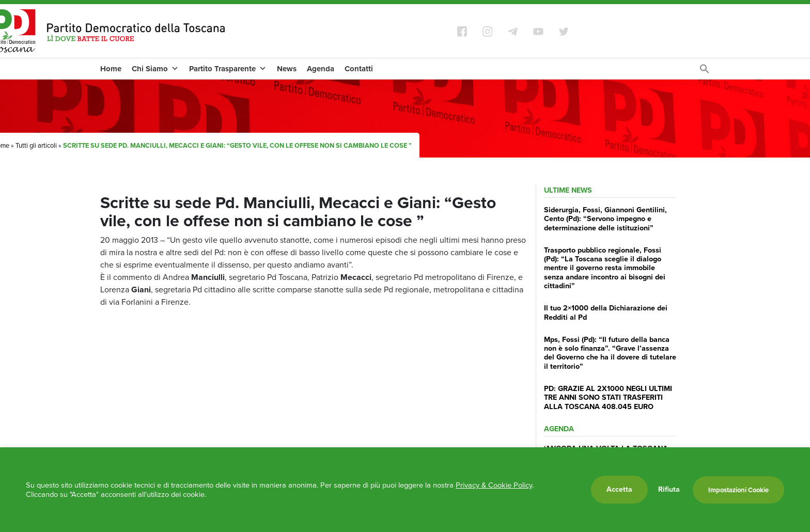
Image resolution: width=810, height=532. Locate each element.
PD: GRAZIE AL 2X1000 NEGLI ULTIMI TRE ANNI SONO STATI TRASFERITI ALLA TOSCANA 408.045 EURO (608, 397)
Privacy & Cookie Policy (494, 485)
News (287, 69)
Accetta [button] (619, 489)
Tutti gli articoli (36, 145)
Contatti (359, 69)
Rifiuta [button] (669, 490)
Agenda (321, 69)
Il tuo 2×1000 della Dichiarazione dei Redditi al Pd (606, 312)
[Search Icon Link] (705, 72)
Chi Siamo (155, 69)
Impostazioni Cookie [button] (738, 490)
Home (111, 69)
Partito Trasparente (228, 69)
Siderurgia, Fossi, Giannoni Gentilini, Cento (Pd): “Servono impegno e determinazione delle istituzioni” (605, 219)
